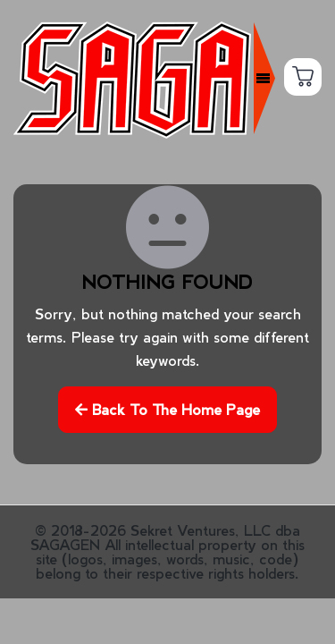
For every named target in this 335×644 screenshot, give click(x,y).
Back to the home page (167, 421)
